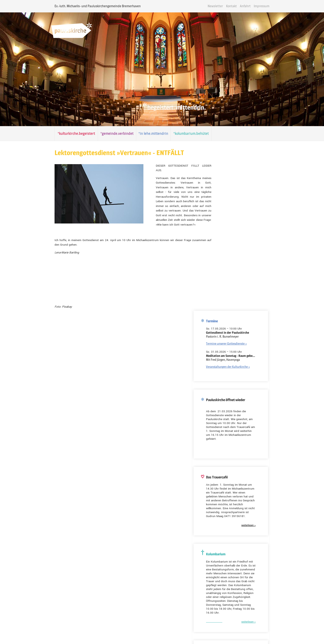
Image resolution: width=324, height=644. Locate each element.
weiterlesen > (269, 328)
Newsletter (234, 6)
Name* (131, 559)
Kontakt (250, 6)
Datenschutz (180, 631)
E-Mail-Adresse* (47, 497)
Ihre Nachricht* (137, 578)
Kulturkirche (182, 551)
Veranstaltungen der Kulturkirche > (248, 169)
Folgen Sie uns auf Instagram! (58, 617)
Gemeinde (136, 551)
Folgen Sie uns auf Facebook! (57, 627)
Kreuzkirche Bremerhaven (242, 467)
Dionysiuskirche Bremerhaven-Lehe (248, 460)
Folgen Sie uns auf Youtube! (57, 607)
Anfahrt (264, 6)
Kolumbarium (158, 551)
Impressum (280, 6)
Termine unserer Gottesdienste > (246, 146)
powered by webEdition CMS (312, 643)
